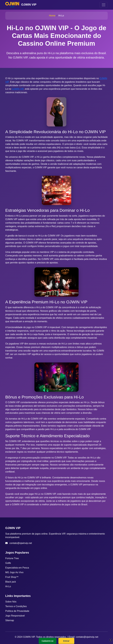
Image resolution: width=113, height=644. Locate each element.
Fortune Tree (12, 558)
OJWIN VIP (18, 89)
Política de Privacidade (17, 611)
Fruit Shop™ (12, 577)
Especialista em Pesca (17, 568)
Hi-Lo (8, 586)
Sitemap (10, 620)
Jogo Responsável (15, 616)
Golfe (8, 563)
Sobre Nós (11, 602)
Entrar (66, 641)
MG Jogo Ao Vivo (14, 572)
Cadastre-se (48, 641)
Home (52, 16)
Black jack (11, 582)
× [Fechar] (111, 640)
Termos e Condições (16, 606)
